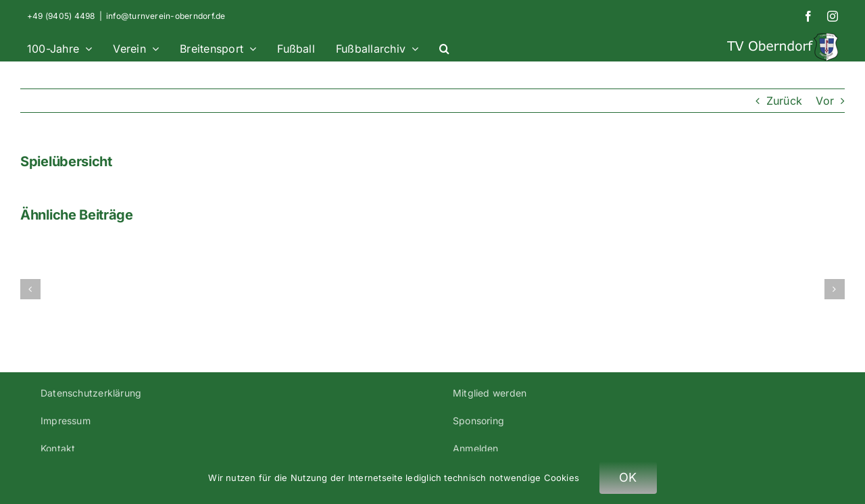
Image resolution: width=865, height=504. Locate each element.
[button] (444, 47)
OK (628, 477)
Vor (825, 101)
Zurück (784, 101)
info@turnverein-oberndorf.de (166, 16)
